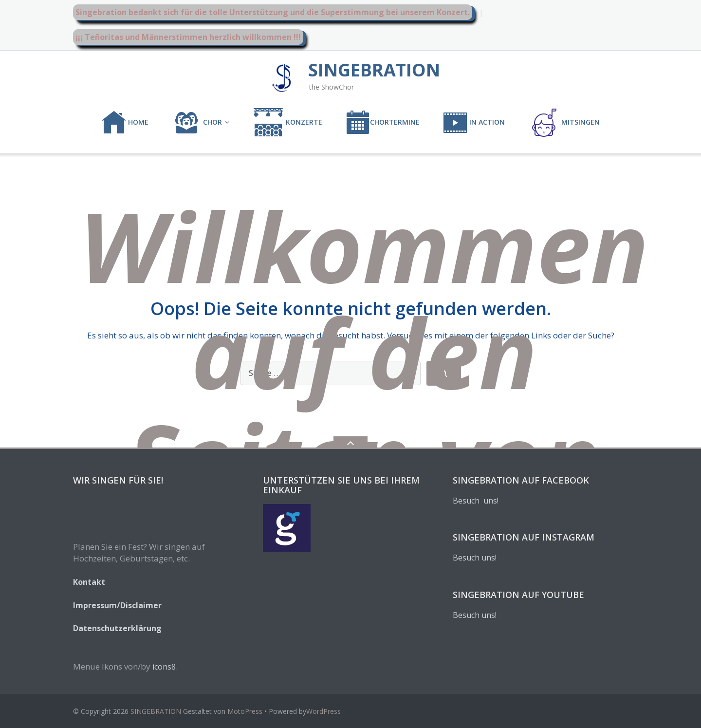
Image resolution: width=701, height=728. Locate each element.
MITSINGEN (564, 123)
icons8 (164, 667)
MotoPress (245, 711)
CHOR (197, 123)
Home (125, 123)
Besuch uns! (476, 501)
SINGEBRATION (156, 711)
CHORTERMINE (383, 123)
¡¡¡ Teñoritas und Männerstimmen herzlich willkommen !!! (188, 37)
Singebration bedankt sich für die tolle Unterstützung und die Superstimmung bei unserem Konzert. (273, 12)
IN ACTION (474, 123)
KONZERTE (287, 123)
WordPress (323, 711)
